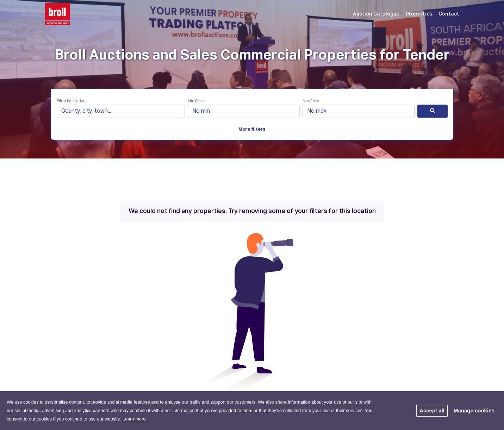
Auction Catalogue (376, 14)
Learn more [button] (134, 419)
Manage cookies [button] (474, 410)
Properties (419, 14)
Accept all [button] (432, 410)
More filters (252, 129)
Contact (449, 14)
